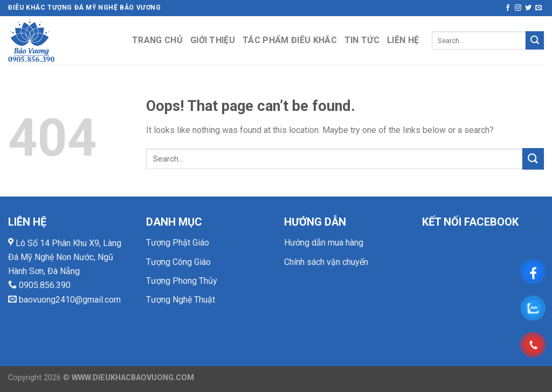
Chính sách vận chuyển (326, 262)
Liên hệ (403, 40)
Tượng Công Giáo (178, 262)
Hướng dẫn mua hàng (324, 243)
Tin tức (362, 40)
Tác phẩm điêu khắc (290, 40)
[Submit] (535, 40)
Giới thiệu (213, 40)
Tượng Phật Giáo (178, 243)
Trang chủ (157, 40)
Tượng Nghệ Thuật (181, 300)
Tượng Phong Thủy (182, 281)
